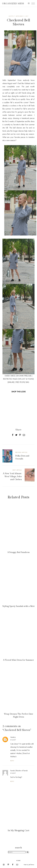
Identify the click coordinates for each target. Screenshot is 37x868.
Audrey (13, 737)
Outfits (11, 16)
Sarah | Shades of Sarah (19, 771)
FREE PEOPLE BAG (22, 382)
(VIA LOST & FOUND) (26, 379)
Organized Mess (13, 4)
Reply (12, 761)
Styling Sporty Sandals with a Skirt (18, 606)
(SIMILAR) (11, 382)
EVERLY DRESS (10, 376)
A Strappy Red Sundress (19, 552)
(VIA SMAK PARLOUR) (24, 376)
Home (18, 861)
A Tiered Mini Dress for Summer (19, 660)
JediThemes (31, 865)
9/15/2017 (13, 773)
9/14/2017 (13, 740)
